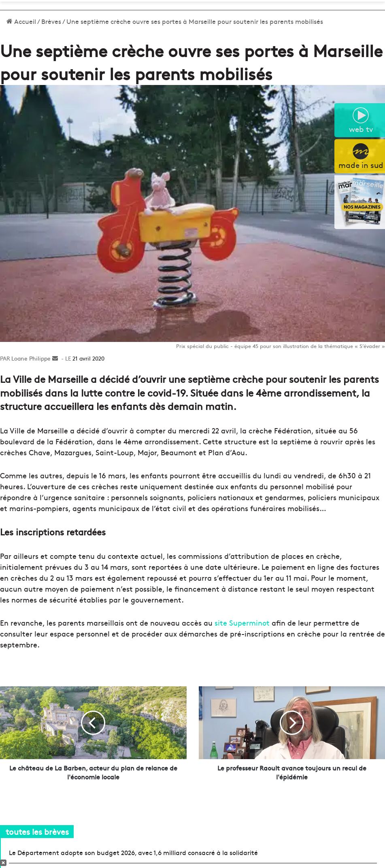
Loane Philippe (31, 358)
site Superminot (241, 623)
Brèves (51, 21)
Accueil (21, 21)
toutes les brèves (37, 831)
